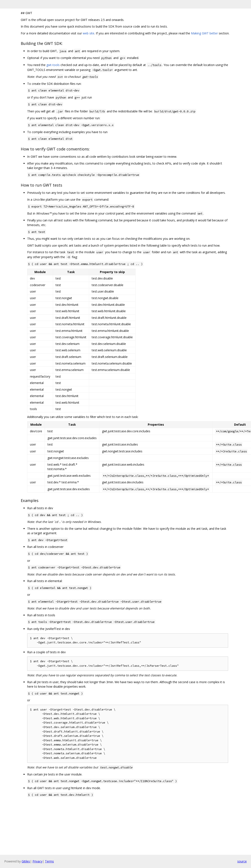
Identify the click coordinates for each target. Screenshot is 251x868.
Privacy (37, 861)
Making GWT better (204, 33)
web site (89, 33)
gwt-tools (53, 65)
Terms (49, 861)
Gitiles (26, 861)
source (242, 861)
